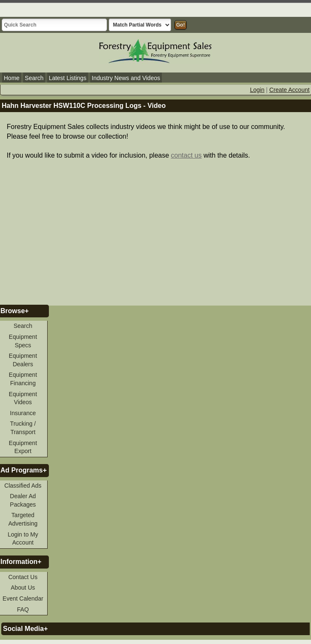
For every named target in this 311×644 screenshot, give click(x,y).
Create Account (290, 90)
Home (12, 78)
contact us (186, 155)
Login (257, 90)
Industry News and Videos (126, 78)
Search (34, 78)
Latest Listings (68, 78)
